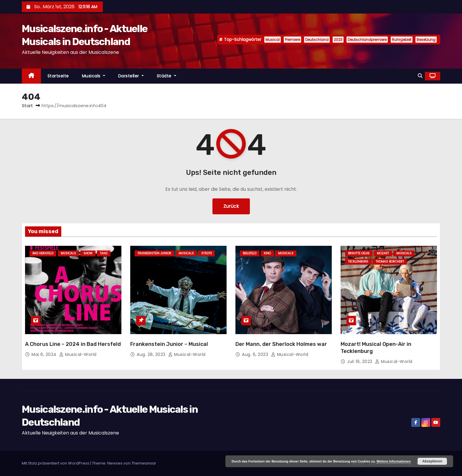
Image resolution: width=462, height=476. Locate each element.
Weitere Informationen (394, 461)
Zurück (231, 206)
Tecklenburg (358, 262)
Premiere (292, 40)
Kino (267, 253)
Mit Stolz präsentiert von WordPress (56, 463)
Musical (273, 40)
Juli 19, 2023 (360, 361)
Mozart (383, 253)
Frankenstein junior (154, 253)
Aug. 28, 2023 (152, 354)
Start (27, 106)
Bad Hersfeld (43, 253)
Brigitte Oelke (359, 253)
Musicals (94, 76)
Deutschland (317, 40)
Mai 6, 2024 (45, 354)
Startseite (58, 76)
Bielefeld (250, 253)
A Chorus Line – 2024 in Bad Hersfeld (73, 344)
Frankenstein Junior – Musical (169, 344)
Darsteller (131, 76)
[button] (420, 76)
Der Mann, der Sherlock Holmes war (281, 344)
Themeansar (144, 463)
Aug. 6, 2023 (256, 354)
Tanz (104, 253)
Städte (166, 76)
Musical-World (78, 354)
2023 (338, 40)
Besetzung (426, 40)
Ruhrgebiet (402, 40)
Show (88, 253)
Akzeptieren (432, 461)
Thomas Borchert (390, 262)
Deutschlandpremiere (367, 40)
